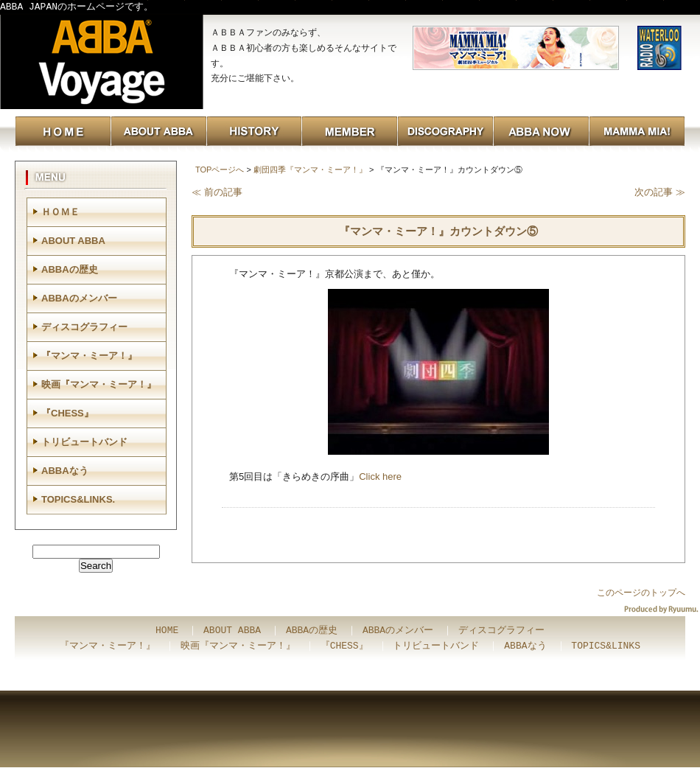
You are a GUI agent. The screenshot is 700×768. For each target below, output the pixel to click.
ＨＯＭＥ (60, 212)
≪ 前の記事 (217, 192)
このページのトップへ (641, 593)
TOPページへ (220, 170)
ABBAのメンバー (79, 298)
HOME (167, 631)
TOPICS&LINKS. (78, 499)
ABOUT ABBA (73, 241)
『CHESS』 (67, 413)
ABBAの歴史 (70, 269)
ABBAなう (65, 471)
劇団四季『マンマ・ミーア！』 (310, 170)
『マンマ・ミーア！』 (89, 356)
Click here (380, 476)
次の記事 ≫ (660, 192)
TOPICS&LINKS (606, 646)
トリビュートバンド (84, 442)
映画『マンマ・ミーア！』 (99, 384)
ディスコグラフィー (84, 327)
